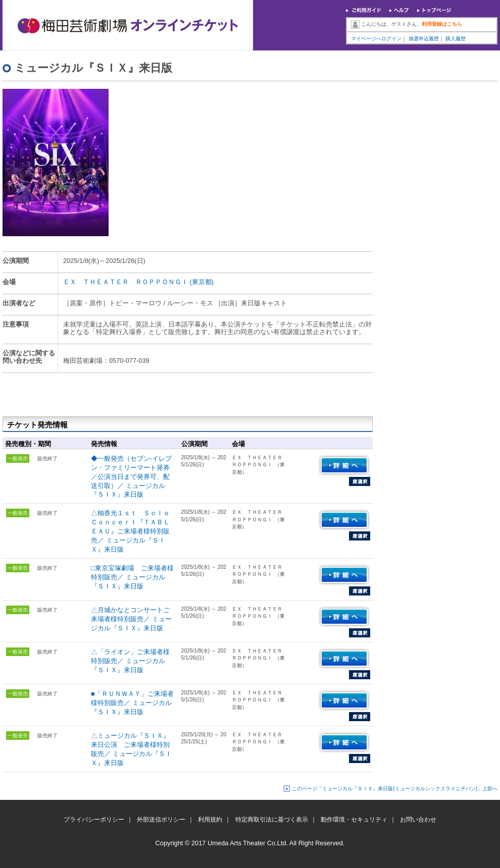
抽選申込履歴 (424, 39)
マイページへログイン (376, 39)
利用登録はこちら (442, 24)
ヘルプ (399, 11)
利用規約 (210, 820)
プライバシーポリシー (94, 820)
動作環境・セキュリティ (354, 820)
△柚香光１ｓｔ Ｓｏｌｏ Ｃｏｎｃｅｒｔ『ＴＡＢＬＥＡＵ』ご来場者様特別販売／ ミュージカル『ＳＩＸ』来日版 (134, 531)
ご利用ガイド (364, 11)
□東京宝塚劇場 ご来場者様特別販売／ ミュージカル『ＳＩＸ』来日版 (132, 577)
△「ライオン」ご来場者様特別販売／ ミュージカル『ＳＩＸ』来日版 (130, 661)
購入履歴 (456, 39)
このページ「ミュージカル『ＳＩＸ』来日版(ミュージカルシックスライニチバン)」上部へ (395, 789)
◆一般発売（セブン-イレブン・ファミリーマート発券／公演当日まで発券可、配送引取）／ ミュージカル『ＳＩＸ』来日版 (131, 477)
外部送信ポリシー (161, 820)
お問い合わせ (418, 820)
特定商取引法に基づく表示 (272, 820)
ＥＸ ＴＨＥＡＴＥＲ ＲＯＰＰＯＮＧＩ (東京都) (138, 282)
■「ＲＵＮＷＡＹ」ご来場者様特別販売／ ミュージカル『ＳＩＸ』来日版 (132, 703)
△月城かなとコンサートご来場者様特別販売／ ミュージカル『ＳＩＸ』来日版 (131, 619)
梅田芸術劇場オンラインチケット (128, 25)
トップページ (435, 11)
